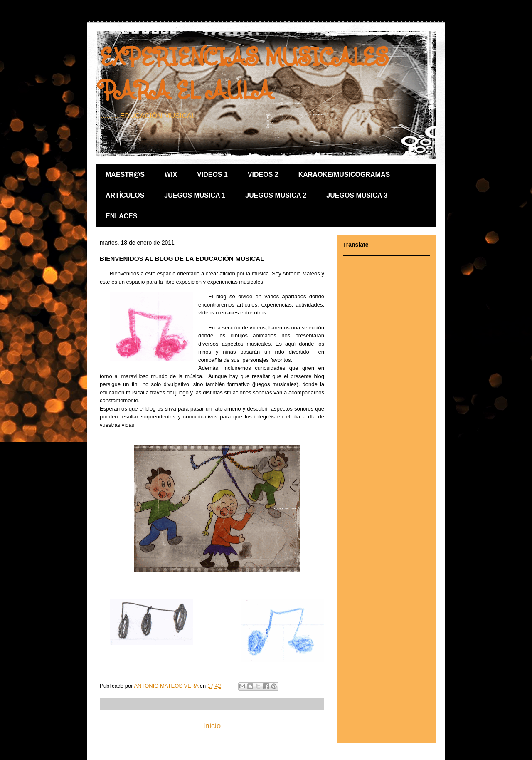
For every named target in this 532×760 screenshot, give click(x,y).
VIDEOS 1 (212, 175)
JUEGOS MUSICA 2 (276, 195)
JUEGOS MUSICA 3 (357, 195)
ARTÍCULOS (125, 195)
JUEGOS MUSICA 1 (195, 195)
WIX (171, 175)
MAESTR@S (125, 175)
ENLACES (121, 216)
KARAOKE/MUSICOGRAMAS (344, 175)
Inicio (212, 726)
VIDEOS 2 (263, 175)
